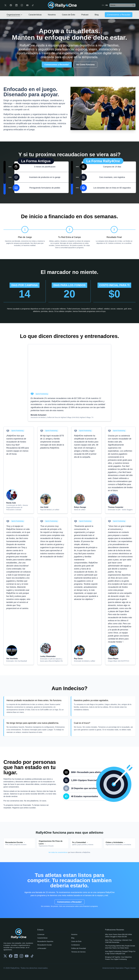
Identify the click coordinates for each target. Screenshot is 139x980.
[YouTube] (27, 5)
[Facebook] (11, 5)
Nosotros (52, 15)
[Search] (133, 5)
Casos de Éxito (68, 15)
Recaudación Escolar (45, 945)
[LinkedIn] (16, 5)
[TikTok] (33, 5)
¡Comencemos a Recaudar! (119, 15)
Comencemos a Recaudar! (57, 65)
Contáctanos (76, 945)
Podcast (85, 15)
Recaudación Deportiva (45, 941)
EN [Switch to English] (103, 5)
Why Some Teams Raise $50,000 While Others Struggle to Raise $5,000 (118, 936)
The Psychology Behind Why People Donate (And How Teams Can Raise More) (120, 947)
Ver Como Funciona (85, 65)
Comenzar (41, 934)
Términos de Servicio (78, 952)
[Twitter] (5, 5)
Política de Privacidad (79, 948)
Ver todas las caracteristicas (58, 852)
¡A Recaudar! (42, 948)
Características (35, 15)
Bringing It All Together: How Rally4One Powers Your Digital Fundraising (118, 958)
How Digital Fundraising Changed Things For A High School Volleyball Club (120, 952)
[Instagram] (22, 5)
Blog (97, 15)
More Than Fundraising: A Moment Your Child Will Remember (118, 941)
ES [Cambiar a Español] (107, 5)
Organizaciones (14, 15)
